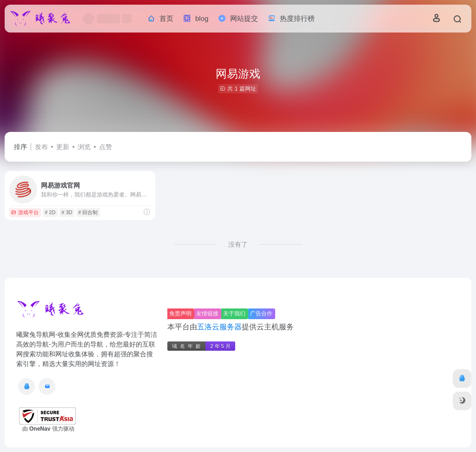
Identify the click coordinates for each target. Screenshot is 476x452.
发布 (41, 147)
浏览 (84, 147)
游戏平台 (25, 212)
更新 (63, 147)
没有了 (238, 244)
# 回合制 (88, 212)
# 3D (67, 212)
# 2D (50, 212)
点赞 (106, 147)
